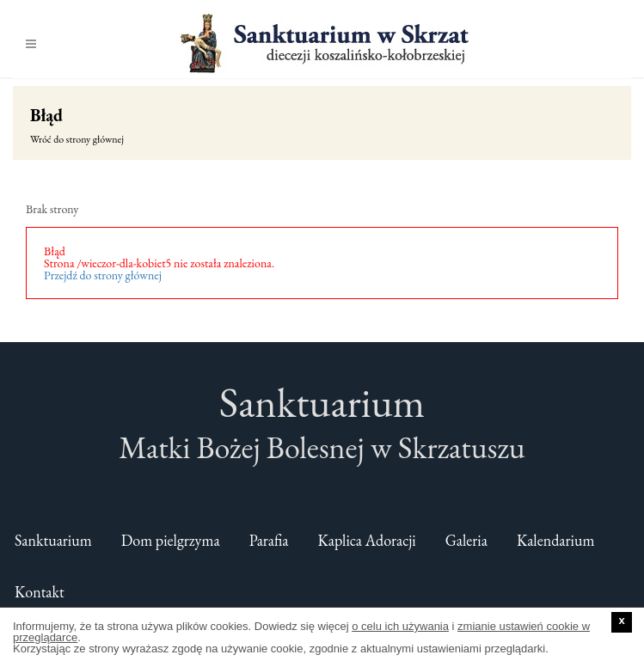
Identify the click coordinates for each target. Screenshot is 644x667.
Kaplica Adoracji (367, 540)
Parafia (269, 540)
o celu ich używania (400, 626)
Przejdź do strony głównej (103, 275)
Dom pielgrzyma (171, 540)
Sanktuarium (53, 540)
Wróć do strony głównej (77, 139)
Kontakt (40, 592)
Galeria (466, 540)
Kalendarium (556, 540)
